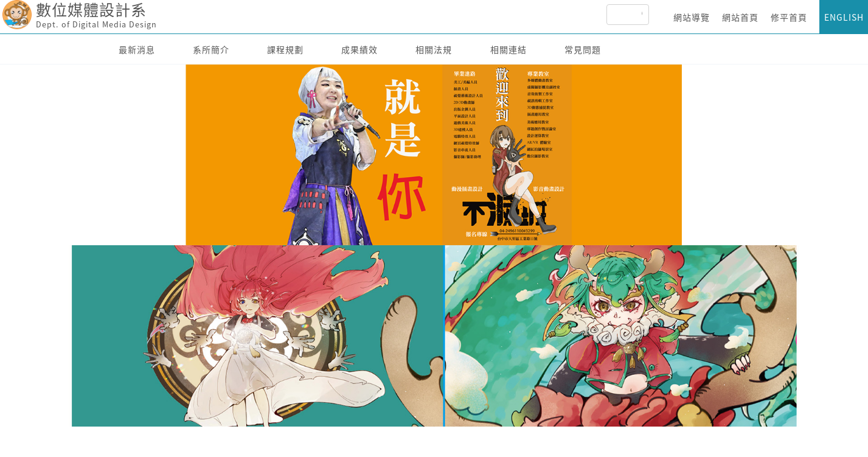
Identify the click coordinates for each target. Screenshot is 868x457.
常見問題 (583, 49)
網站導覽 (692, 17)
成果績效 (359, 49)
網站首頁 (740, 17)
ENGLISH (844, 17)
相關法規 (434, 49)
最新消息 (137, 49)
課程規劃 (285, 49)
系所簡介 (211, 49)
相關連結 (509, 49)
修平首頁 (789, 17)
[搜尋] (642, 15)
